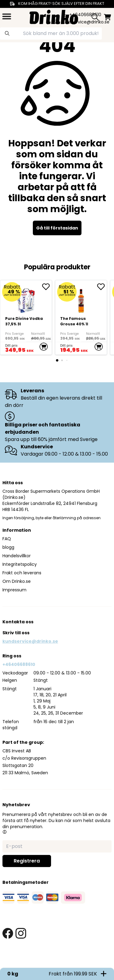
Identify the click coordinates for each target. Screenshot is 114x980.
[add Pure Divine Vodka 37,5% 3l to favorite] (47, 287)
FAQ (7, 539)
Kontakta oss (18, 622)
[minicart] (107, 17)
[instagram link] (21, 933)
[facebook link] (8, 933)
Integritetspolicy (20, 564)
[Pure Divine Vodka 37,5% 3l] (26, 317)
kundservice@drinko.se (30, 641)
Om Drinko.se (17, 581)
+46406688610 (19, 664)
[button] (5, 832)
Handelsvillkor (17, 556)
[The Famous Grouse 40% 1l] (81, 317)
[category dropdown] (7, 16)
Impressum (14, 590)
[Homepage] (54, 16)
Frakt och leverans (22, 573)
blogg (8, 547)
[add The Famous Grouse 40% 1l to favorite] (102, 287)
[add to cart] (44, 347)
